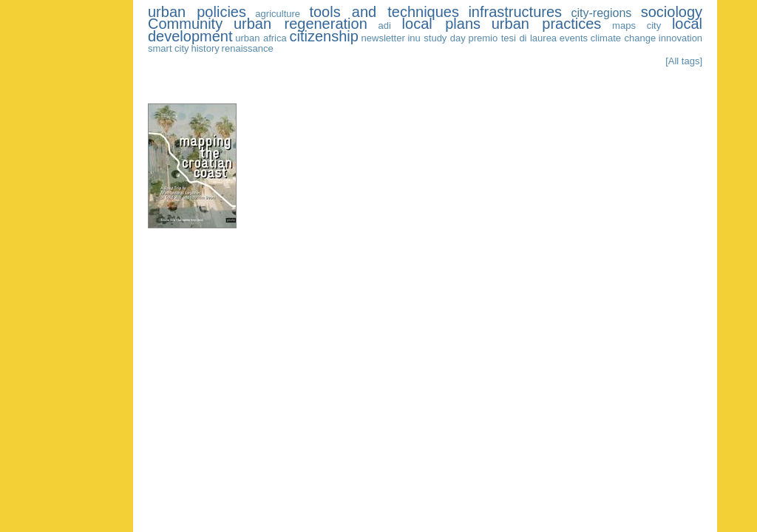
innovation (680, 38)
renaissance (248, 48)
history (205, 48)
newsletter (383, 38)
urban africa (261, 38)
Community (185, 24)
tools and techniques (384, 12)
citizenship (323, 36)
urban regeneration (301, 24)
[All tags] (684, 61)
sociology (672, 12)
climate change (623, 38)
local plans (441, 24)
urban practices (547, 24)
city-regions (601, 13)
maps (624, 25)
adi (385, 25)
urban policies (197, 12)
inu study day (436, 38)
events (574, 38)
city (654, 25)
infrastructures (515, 12)
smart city (169, 48)
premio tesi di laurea (513, 38)
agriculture (278, 14)
